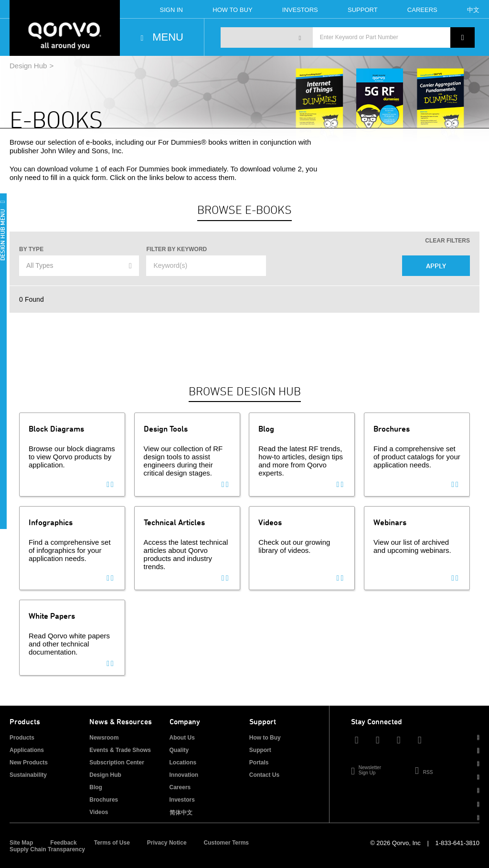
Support (363, 10)
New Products (29, 762)
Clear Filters (447, 241)
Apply (436, 266)
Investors (300, 10)
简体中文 (181, 813)
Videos (99, 812)
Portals (259, 762)
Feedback (63, 843)
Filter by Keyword (176, 249)
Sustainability (28, 775)
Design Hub (28, 66)
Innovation (184, 775)
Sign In (171, 10)
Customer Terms (226, 843)
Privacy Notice (167, 843)
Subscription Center (117, 762)
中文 (473, 10)
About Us (182, 738)
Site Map (21, 843)
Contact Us (264, 775)
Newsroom (104, 738)
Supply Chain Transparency (47, 849)
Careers (422, 10)
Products (22, 738)
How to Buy (265, 738)
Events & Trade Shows (120, 750)
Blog (96, 787)
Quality (179, 750)
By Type (31, 249)
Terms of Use (112, 843)
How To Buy (232, 10)
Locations (183, 762)
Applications (27, 750)
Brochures (104, 800)
